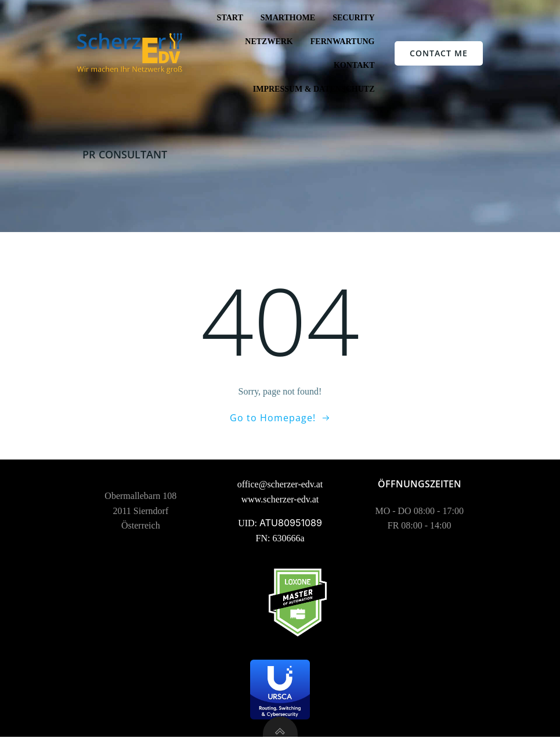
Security (353, 18)
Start (230, 18)
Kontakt (354, 65)
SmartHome (288, 18)
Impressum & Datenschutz (314, 89)
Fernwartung (343, 41)
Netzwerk (269, 41)
